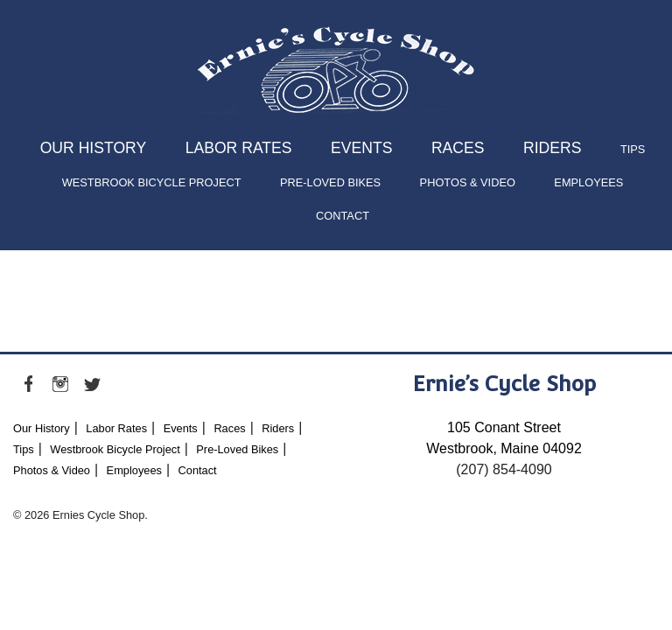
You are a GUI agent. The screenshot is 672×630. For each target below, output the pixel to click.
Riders (552, 148)
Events (361, 148)
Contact (343, 216)
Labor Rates (239, 148)
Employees (588, 182)
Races (458, 148)
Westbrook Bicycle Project (152, 182)
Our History (94, 148)
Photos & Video (468, 182)
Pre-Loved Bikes (330, 182)
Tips (633, 149)
